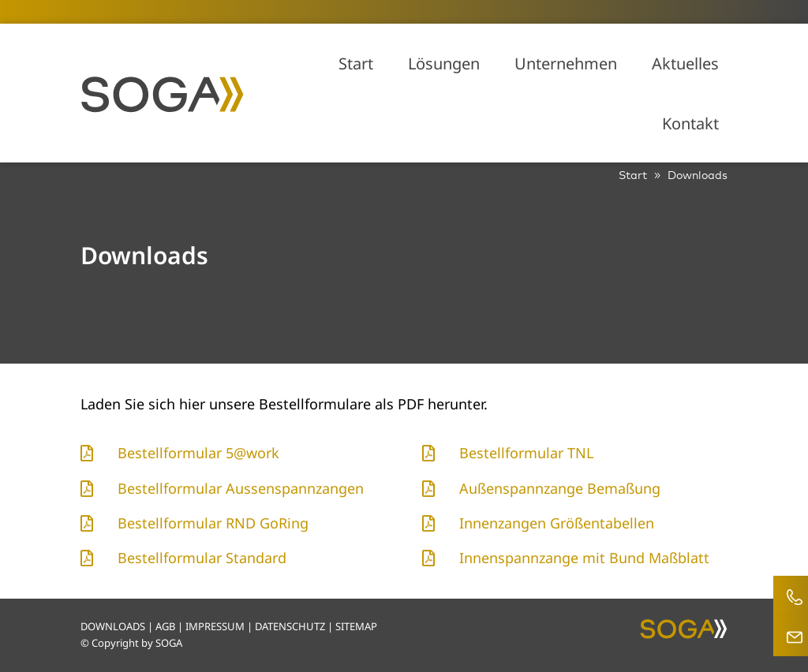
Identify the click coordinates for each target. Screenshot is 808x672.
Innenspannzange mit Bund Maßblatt (584, 558)
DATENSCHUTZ (290, 626)
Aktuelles (685, 63)
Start (356, 63)
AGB (165, 626)
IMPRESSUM (215, 626)
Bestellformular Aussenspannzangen (241, 488)
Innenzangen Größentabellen (557, 523)
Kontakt (690, 123)
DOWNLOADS (113, 626)
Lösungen (444, 63)
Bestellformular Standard (202, 558)
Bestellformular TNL (526, 453)
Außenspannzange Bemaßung (560, 488)
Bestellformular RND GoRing (213, 523)
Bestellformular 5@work (198, 453)
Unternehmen (566, 63)
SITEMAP (356, 626)
